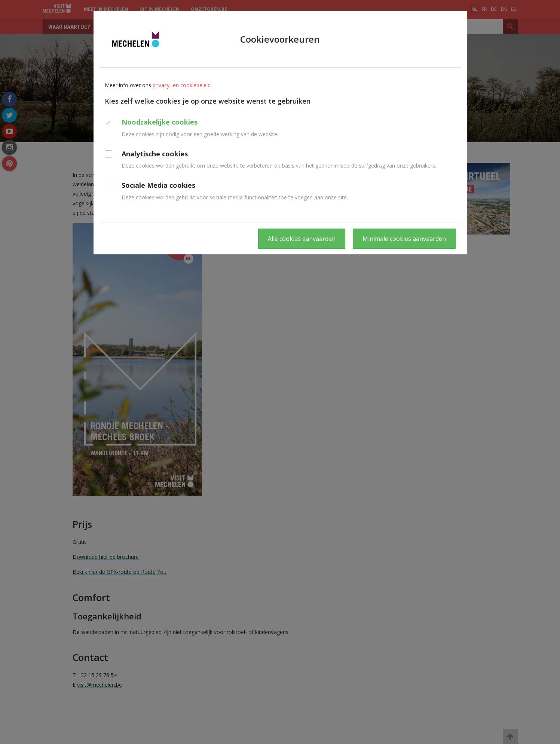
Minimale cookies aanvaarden (404, 239)
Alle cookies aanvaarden (302, 239)
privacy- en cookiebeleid (182, 85)
